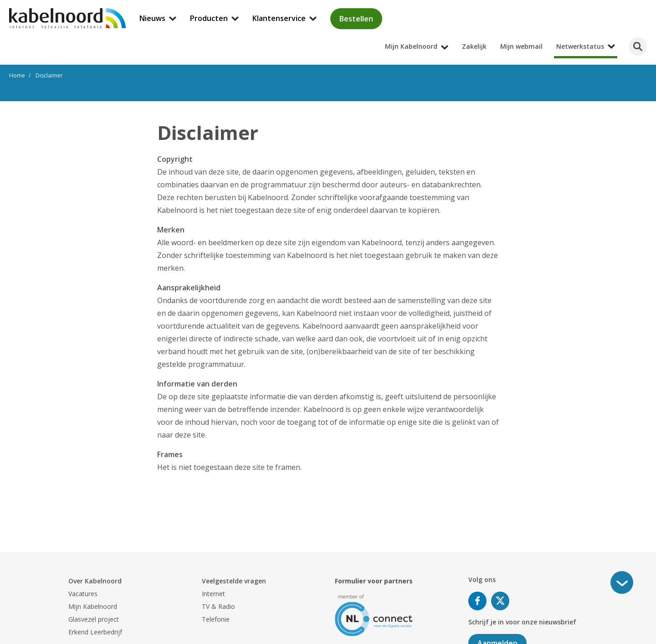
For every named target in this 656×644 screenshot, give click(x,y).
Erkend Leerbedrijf (95, 632)
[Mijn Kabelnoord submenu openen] (653, 6)
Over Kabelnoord (95, 581)
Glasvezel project (94, 619)
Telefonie (216, 619)
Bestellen (356, 19)
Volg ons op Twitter (500, 601)
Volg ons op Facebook (477, 601)
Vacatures (83, 594)
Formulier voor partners (374, 581)
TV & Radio (218, 606)
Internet (213, 594)
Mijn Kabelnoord (93, 606)
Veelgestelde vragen (234, 581)
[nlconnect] (374, 615)
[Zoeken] (638, 46)
